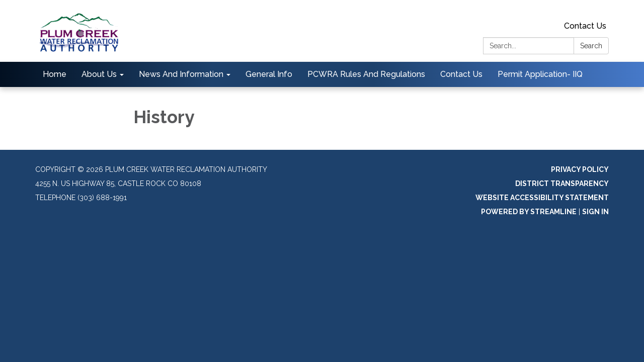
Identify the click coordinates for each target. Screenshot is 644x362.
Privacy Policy (580, 169)
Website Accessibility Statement (542, 198)
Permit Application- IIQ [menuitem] (540, 74)
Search (591, 46)
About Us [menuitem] (99, 74)
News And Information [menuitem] (181, 74)
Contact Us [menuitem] (461, 74)
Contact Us (585, 26)
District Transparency (562, 184)
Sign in (595, 212)
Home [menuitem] (55, 74)
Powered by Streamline (529, 212)
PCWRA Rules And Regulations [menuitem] (366, 74)
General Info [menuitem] (269, 74)
